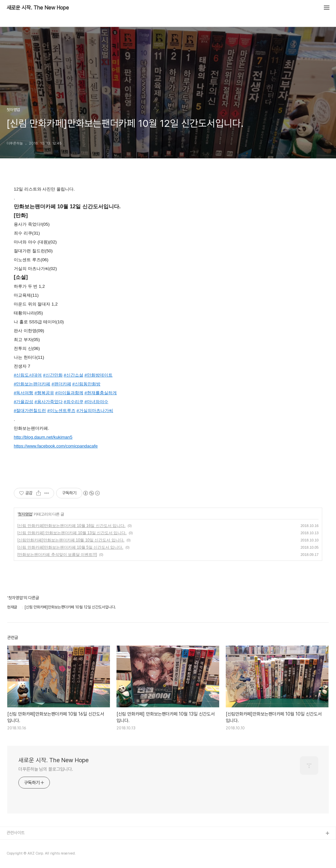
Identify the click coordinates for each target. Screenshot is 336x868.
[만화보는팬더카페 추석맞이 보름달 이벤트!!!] (57, 555)
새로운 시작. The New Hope (38, 8)
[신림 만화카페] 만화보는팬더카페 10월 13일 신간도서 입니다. (72, 533)
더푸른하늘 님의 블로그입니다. (46, 769)
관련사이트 (16, 833)
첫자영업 (25, 514)
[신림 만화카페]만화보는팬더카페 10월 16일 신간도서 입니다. (71, 526)
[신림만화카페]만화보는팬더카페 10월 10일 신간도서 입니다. (71, 540)
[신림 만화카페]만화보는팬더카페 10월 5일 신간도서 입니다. (70, 547)
